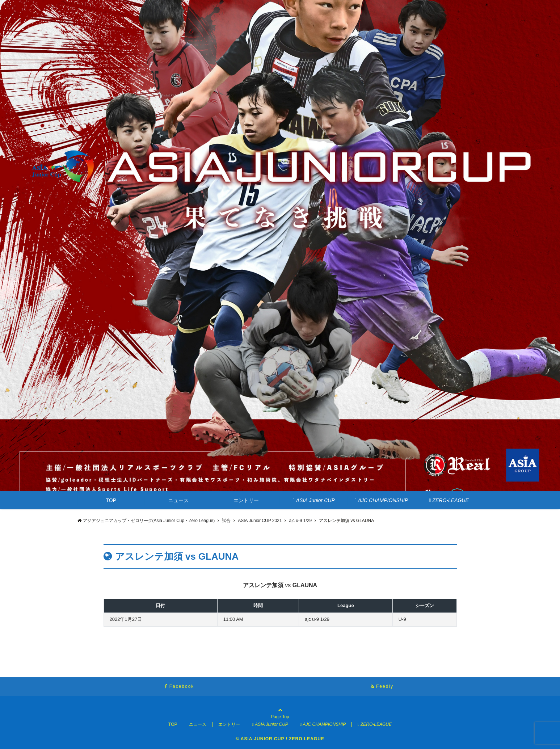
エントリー (246, 500)
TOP (111, 500)
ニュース (178, 500)
